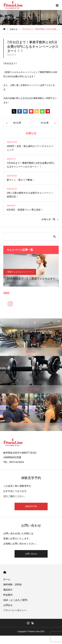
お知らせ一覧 (48, 219)
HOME (5, 572)
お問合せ (8, 605)
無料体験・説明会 (13, 584)
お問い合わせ (31, 554)
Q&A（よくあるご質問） (16, 600)
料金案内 (8, 595)
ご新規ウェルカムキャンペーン (20, 272)
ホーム (7, 579)
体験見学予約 (31, 506)
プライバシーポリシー (15, 610)
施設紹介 (8, 590)
